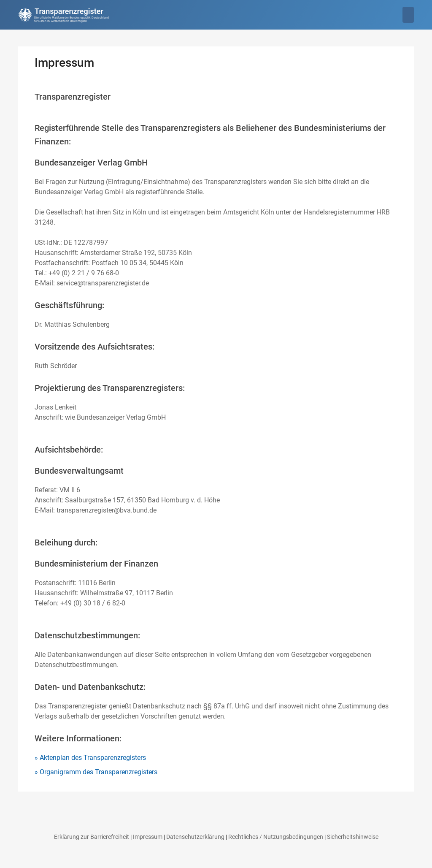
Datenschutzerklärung (195, 837)
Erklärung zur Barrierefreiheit (92, 837)
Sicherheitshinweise (353, 837)
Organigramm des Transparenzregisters (99, 772)
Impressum (148, 837)
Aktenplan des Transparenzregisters (93, 758)
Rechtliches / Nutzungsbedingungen (276, 837)
